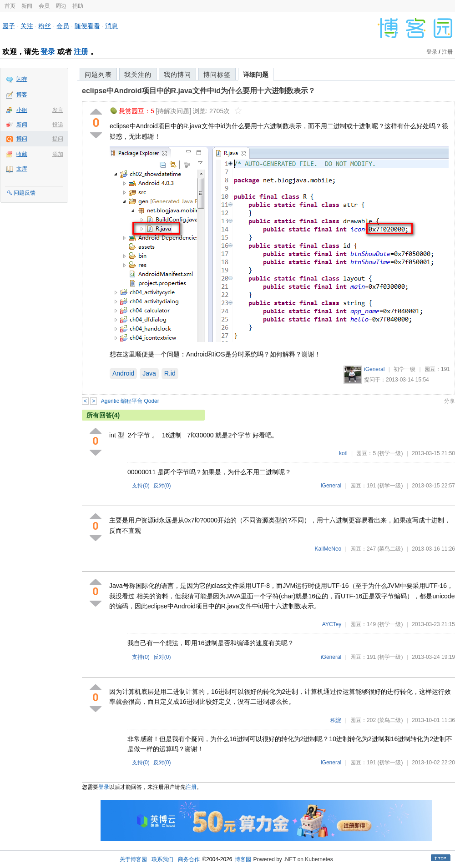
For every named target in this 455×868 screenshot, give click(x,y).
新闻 (27, 6)
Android (123, 373)
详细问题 (256, 75)
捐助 (78, 6)
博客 (22, 95)
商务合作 (189, 859)
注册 (81, 52)
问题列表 (98, 75)
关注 (27, 26)
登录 (48, 52)
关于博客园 (133, 859)
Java (149, 373)
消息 (111, 26)
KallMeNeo (328, 549)
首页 (10, 6)
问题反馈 (25, 193)
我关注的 (138, 75)
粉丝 (45, 26)
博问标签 (217, 75)
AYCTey (332, 624)
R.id (170, 373)
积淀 (336, 720)
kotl (343, 453)
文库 (22, 169)
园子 (9, 26)
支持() (141, 486)
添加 (58, 154)
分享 (450, 401)
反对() (162, 486)
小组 (22, 110)
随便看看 (87, 26)
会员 (44, 6)
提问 (58, 139)
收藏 (22, 154)
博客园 (243, 859)
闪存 (22, 79)
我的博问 (177, 75)
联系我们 (162, 859)
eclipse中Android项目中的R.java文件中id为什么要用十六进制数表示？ (199, 91)
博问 (22, 139)
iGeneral (374, 369)
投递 (58, 125)
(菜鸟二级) (390, 549)
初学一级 (404, 369)
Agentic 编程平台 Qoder (130, 401)
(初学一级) (390, 453)
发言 (58, 110)
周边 (61, 6)
